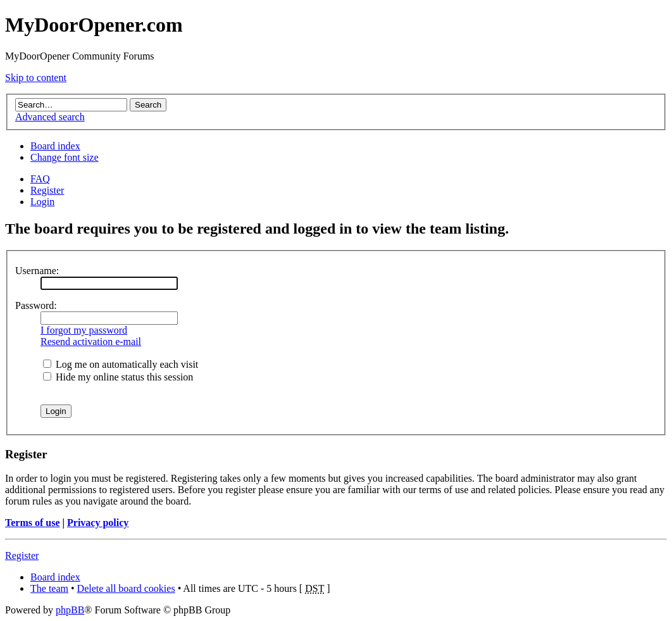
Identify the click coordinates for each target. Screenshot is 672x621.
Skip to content (36, 78)
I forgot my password (84, 330)
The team (49, 588)
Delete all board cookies (126, 588)
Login (42, 202)
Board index (55, 146)
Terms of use (33, 523)
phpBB (70, 610)
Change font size (65, 157)
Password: (36, 305)
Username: (37, 271)
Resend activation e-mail (91, 342)
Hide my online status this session (118, 377)
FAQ (40, 179)
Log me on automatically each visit (121, 364)
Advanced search (50, 117)
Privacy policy (98, 523)
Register (47, 190)
